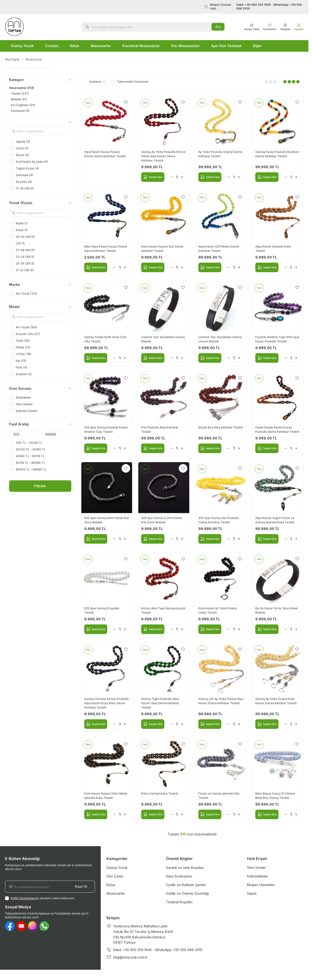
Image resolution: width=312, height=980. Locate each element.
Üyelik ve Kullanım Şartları (186, 885)
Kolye (75, 46)
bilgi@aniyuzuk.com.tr (130, 957)
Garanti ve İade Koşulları (185, 868)
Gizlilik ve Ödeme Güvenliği (187, 893)
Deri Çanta (115, 876)
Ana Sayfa (12, 59)
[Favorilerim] (252, 27)
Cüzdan (52, 46)
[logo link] (34, 27)
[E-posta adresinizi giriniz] (50, 887)
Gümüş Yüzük (22, 46)
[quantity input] (177, 177)
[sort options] (96, 82)
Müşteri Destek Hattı (254, 7)
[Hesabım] (285, 27)
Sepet (252, 893)
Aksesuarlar (101, 46)
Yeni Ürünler (256, 868)
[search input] (153, 27)
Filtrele (40, 486)
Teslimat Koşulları (179, 902)
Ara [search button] (218, 27)
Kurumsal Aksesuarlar (141, 46)
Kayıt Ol (81, 886)
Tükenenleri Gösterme (130, 82)
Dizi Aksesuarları (186, 46)
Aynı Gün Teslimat (226, 46)
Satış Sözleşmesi (179, 876)
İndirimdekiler (258, 876)
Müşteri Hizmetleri (261, 885)
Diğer (257, 46)
